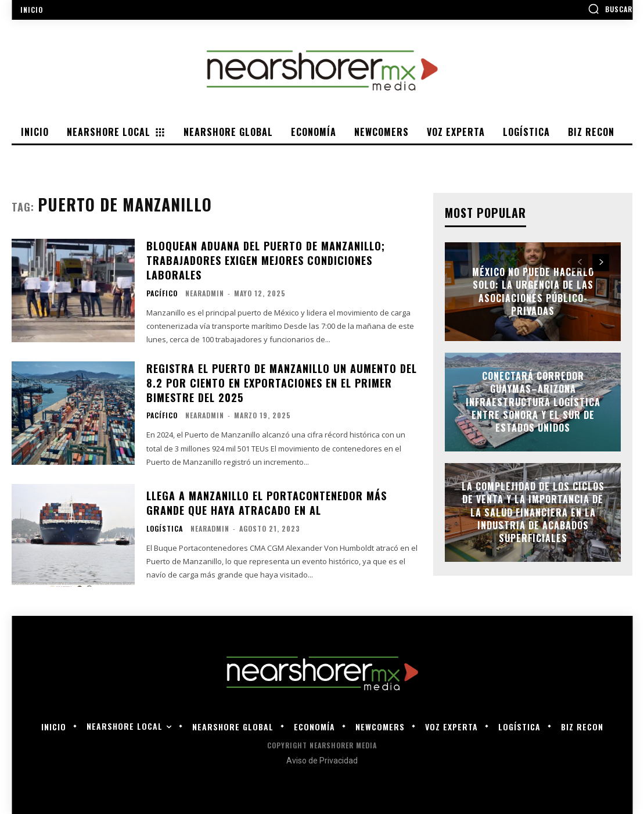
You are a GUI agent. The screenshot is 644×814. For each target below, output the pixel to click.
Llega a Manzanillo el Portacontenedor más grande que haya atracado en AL (267, 503)
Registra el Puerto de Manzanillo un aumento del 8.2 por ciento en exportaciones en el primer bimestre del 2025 (282, 383)
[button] (610, 9)
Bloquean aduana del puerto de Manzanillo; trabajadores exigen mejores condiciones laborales (266, 260)
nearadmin (205, 293)
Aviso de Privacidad (322, 761)
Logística (165, 529)
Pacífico (162, 293)
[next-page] (601, 263)
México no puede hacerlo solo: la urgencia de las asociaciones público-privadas (533, 291)
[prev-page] (580, 263)
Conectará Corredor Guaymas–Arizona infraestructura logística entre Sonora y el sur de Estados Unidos (533, 402)
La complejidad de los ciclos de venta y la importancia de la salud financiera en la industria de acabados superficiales (533, 512)
